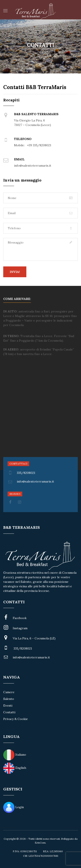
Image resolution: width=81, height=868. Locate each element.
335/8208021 (21, 473)
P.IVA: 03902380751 (25, 851)
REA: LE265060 (53, 851)
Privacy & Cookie (16, 719)
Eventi (8, 706)
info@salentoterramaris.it (31, 657)
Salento (9, 699)
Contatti (9, 712)
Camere (9, 692)
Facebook (20, 618)
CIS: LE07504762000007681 (41, 856)
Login (20, 807)
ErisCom (40, 843)
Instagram (20, 628)
